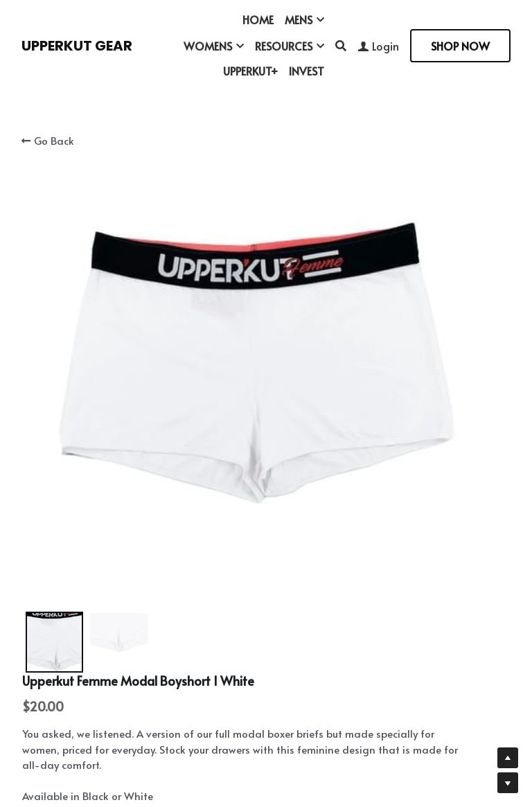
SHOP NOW (460, 46)
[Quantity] (402, 402)
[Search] (341, 45)
